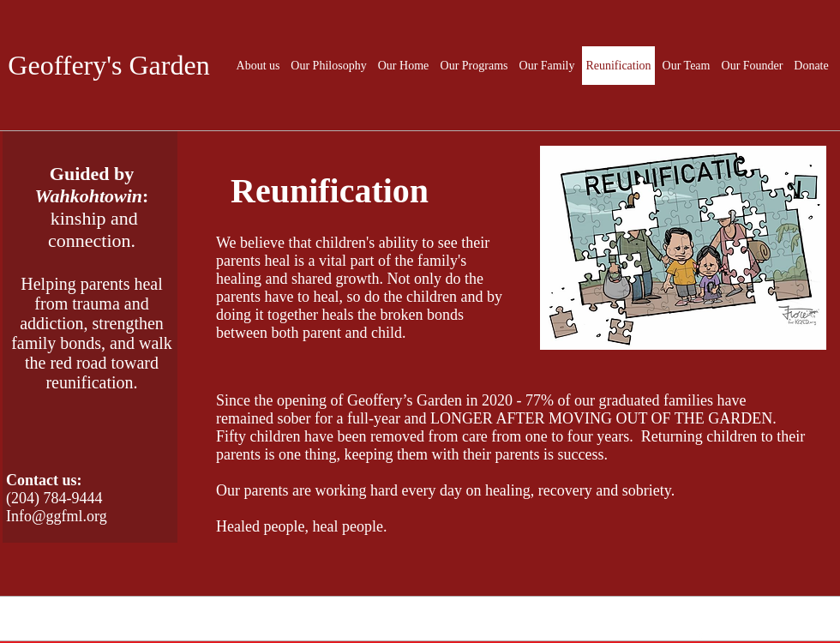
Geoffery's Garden (108, 65)
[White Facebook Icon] (702, 634)
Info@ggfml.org (57, 516)
